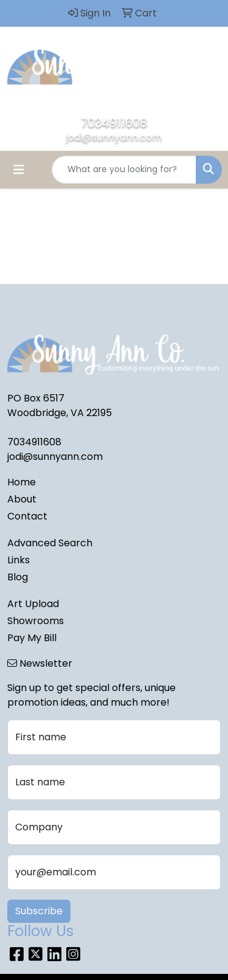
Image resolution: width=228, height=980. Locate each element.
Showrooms (36, 621)
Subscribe (39, 911)
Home (22, 482)
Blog (18, 577)
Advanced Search (50, 543)
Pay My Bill (32, 638)
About (22, 499)
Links (19, 560)
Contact (27, 516)
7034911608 (114, 123)
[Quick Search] (124, 170)
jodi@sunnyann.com (114, 137)
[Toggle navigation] (19, 170)
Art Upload (33, 604)
